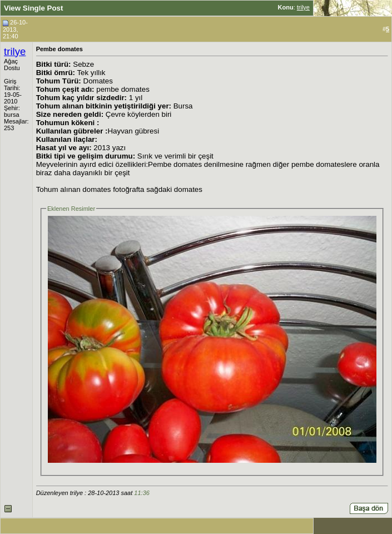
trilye (303, 7)
